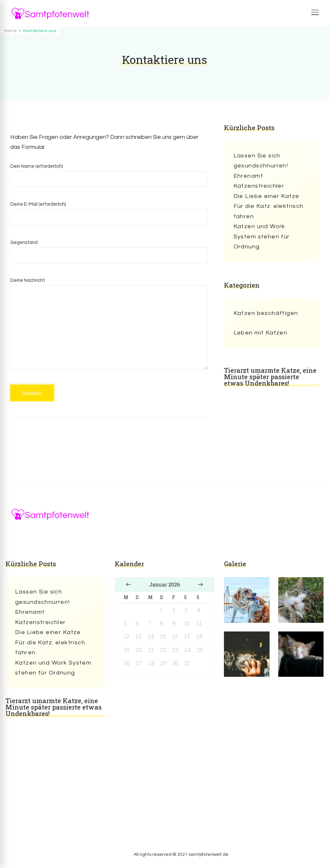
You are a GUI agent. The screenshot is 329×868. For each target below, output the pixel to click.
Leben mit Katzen (261, 333)
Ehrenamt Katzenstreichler (259, 181)
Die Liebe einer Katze (267, 196)
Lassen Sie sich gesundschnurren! (261, 161)
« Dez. (129, 585)
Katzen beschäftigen (266, 313)
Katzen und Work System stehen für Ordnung (262, 237)
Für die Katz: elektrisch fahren (269, 211)
